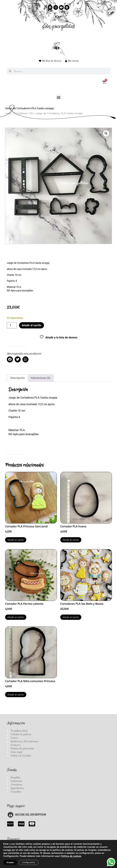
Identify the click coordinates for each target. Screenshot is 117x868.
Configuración (29, 862)
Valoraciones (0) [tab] (40, 378)
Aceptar (10, 862)
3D (31, 113)
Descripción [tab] (17, 378)
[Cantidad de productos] (12, 325)
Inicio (8, 113)
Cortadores (20, 113)
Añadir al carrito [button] (16, 540)
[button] (58, 97)
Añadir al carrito (31, 325)
